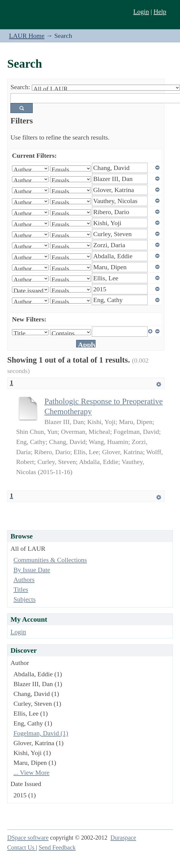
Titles (21, 589)
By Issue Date (32, 570)
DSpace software (28, 838)
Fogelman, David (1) (41, 733)
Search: (20, 87)
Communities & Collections (50, 560)
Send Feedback (57, 847)
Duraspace (123, 838)
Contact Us (22, 847)
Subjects (25, 599)
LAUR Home (27, 36)
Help (160, 11)
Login (141, 11)
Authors (24, 580)
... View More (31, 772)
